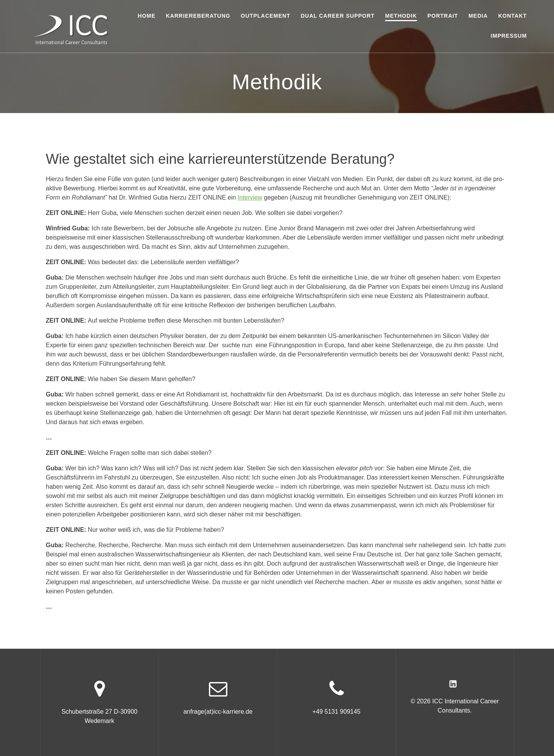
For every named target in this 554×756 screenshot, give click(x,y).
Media (478, 16)
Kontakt (512, 16)
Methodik (401, 16)
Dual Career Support (338, 16)
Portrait (443, 16)
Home (147, 16)
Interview (250, 197)
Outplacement (266, 16)
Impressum (509, 36)
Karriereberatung (198, 16)
